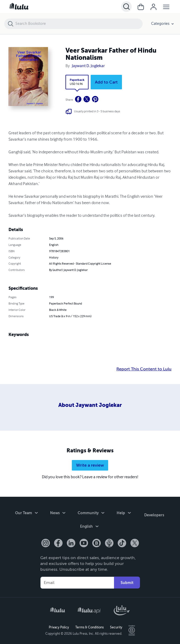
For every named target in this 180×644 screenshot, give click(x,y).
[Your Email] (77, 582)
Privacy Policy (59, 627)
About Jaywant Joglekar (90, 405)
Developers (154, 514)
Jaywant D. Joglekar (88, 66)
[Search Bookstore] (79, 24)
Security (116, 627)
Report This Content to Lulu (144, 369)
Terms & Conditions (89, 627)
